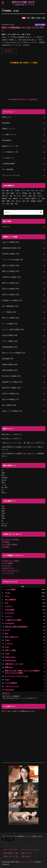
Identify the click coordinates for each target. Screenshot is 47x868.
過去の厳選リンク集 (11, 853)
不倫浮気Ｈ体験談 (11, 254)
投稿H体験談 (7, 140)
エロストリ (9, 606)
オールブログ (6, 566)
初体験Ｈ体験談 (10, 364)
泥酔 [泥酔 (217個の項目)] (30, 196)
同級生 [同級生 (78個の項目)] (12, 193)
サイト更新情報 (8, 169)
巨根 (3, 518)
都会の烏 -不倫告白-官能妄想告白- (16, 627)
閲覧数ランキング (8, 129)
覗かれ (4, 492)
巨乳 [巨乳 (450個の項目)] (13, 201)
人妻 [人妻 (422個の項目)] (28, 191)
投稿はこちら (7, 117)
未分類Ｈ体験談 (10, 335)
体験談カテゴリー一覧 (10, 146)
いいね (38, 18)
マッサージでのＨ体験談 (13, 260)
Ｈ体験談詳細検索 (8, 164)
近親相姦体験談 (10, 347)
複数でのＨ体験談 (11, 265)
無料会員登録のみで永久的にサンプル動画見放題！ (23, 99)
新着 (24, 18)
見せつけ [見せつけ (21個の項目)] (18, 201)
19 (2, 490)
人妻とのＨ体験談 (11, 242)
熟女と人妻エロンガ (12, 637)
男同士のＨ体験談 (11, 295)
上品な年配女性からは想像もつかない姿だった (18, 447)
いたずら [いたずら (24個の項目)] (41, 191)
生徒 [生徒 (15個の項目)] (10, 199)
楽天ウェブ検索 (10, 650)
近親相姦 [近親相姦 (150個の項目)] (33, 201)
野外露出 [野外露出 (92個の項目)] (25, 193)
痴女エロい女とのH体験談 (14, 353)
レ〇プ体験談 (9, 312)
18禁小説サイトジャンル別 (14, 664)
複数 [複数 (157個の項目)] (8, 191)
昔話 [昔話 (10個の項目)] (34, 196)
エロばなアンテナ (8, 568)
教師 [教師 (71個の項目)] (43, 199)
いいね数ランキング (9, 134)
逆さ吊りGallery (11, 660)
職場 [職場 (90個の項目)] (3, 201)
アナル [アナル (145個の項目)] (32, 191)
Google (8, 593)
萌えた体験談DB (11, 600)
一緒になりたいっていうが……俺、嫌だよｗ (18, 443)
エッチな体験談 (7, 563)
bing (7, 603)
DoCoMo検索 (10, 610)
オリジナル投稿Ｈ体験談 (13, 329)
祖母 (3, 473)
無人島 (4, 480)
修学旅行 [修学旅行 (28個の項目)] (15, 199)
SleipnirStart (9, 690)
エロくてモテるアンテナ (10, 570)
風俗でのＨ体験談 (11, 271)
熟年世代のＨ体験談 (11, 388)
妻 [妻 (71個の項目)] (15, 196)
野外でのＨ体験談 (11, 318)
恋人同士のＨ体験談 (11, 376)
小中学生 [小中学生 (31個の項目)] (17, 191)
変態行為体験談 (10, 370)
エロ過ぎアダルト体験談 (10, 561)
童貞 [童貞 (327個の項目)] (24, 201)
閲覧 (33, 18)
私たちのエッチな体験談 (10, 539)
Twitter (7, 640)
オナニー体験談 (10, 341)
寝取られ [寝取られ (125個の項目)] (34, 199)
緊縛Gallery (9, 667)
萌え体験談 (6, 542)
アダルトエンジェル (12, 686)
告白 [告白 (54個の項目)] (3, 191)
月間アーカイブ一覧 (11, 856)
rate (3, 506)
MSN (7, 633)
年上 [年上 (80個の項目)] (3, 204)
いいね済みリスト (8, 158)
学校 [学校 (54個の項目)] (3, 193)
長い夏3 (4, 487)
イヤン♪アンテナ (8, 573)
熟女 (3, 516)
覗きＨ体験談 (9, 405)
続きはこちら (6, 693)
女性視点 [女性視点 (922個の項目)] (27, 199)
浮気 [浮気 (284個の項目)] (28, 201)
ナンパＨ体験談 (10, 324)
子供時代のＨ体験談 (11, 277)
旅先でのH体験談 (10, 399)
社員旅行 (5, 478)
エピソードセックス (11, 850)
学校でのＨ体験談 (11, 289)
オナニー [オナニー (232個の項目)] (18, 193)
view (3, 508)
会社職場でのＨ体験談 (12, 300)
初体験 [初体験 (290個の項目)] (8, 201)
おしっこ (5, 523)
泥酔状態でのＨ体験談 (12, 382)
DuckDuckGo (10, 623)
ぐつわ (4, 485)
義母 (3, 511)
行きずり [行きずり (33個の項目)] (25, 196)
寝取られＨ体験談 (11, 283)
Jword (7, 680)
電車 (3, 483)
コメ (44, 18)
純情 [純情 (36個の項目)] (12, 204)
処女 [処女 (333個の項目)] (30, 193)
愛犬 (3, 475)
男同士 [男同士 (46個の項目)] (39, 193)
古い (28, 18)
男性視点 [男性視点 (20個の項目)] (40, 201)
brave (7, 647)
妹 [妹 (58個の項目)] (37, 191)
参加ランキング (27, 853)
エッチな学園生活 (11, 683)
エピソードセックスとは (11, 175)
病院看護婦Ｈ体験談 (11, 248)
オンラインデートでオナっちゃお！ (17, 676)
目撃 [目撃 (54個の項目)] (8, 193)
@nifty (7, 654)
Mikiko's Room (10, 657)
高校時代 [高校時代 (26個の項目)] (5, 199)
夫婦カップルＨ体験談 (12, 411)
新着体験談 (6, 123)
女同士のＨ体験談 (11, 394)
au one (7, 630)
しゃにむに (9, 644)
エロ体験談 (6, 547)
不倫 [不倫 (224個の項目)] (16, 204)
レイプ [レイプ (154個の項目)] (21, 199)
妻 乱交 (4, 526)
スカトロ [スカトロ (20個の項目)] (40, 196)
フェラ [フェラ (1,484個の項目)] (23, 191)
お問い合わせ (26, 856)
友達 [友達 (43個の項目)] (8, 204)
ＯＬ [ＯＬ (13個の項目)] (39, 199)
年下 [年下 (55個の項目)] (12, 191)
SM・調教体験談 (10, 306)
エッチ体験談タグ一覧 (10, 152)
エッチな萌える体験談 (10, 544)
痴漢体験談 (8, 359)
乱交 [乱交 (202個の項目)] (34, 193)
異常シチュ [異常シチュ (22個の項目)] (5, 196)
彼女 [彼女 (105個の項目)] (11, 196)
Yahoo (7, 596)
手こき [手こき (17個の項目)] (19, 196)
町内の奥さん (6, 434)
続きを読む (8, 51)
